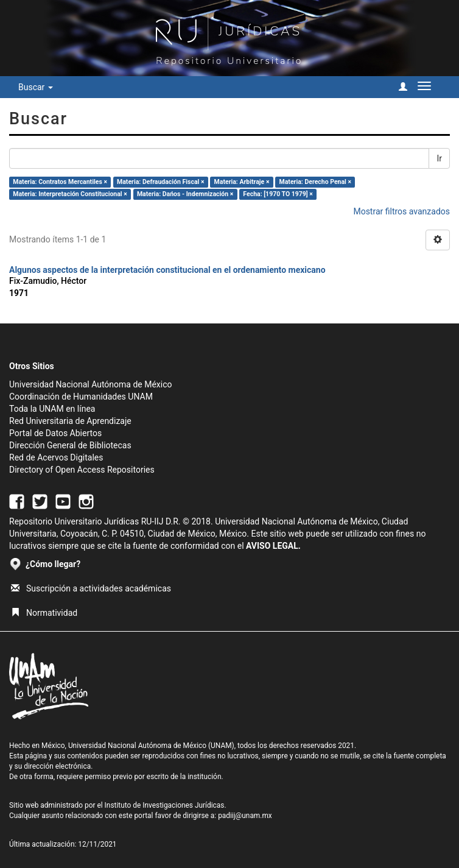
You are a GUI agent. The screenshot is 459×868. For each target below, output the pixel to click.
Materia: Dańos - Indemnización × (185, 194)
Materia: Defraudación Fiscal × (160, 182)
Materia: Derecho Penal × (315, 182)
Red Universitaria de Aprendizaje (70, 421)
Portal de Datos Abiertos (55, 433)
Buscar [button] (36, 87)
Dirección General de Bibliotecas (70, 445)
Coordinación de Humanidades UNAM (81, 397)
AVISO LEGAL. (273, 546)
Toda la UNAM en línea (52, 409)
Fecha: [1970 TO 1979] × (278, 194)
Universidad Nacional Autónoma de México (91, 384)
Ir (439, 158)
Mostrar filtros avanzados (401, 211)
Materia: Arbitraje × (242, 182)
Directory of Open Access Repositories (82, 470)
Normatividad (44, 613)
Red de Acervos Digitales (56, 457)
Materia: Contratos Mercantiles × (60, 182)
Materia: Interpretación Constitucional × (70, 194)
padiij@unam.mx (245, 816)
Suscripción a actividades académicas (91, 588)
